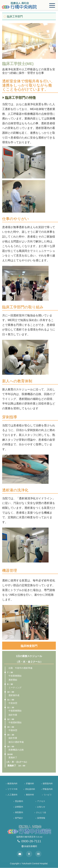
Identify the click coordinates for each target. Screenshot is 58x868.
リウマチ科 (12, 789)
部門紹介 (19, 818)
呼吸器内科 (48, 789)
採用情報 (42, 818)
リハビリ (49, 795)
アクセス (42, 801)
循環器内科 (48, 784)
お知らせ (42, 807)
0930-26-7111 (29, 841)
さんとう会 (41, 812)
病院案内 (19, 812)
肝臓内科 (31, 784)
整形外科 (31, 795)
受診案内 (19, 801)
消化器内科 (30, 789)
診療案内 (19, 807)
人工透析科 (12, 795)
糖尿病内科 (12, 784)
